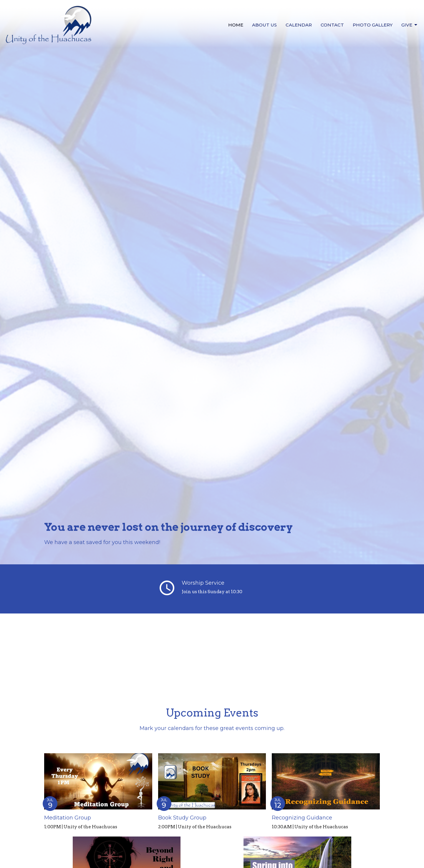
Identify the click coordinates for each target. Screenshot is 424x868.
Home (236, 25)
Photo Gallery (373, 25)
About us (264, 25)
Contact (332, 25)
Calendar (299, 25)
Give (410, 25)
